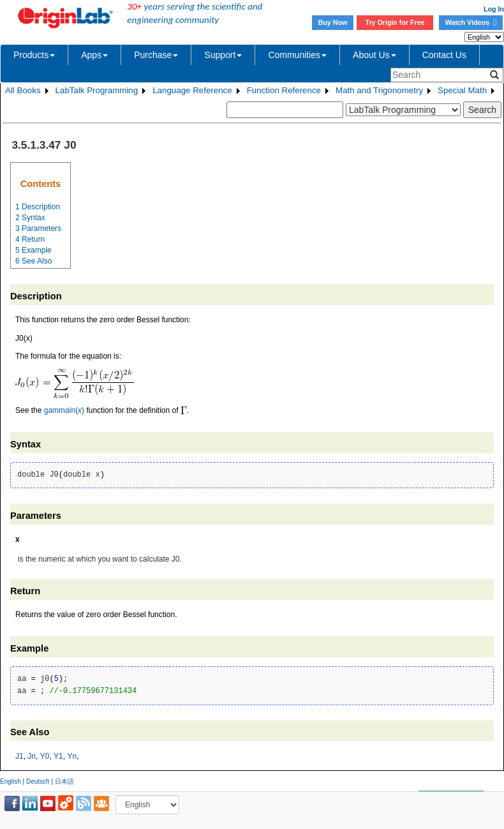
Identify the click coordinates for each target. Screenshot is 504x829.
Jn (32, 756)
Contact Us (444, 55)
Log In (494, 9)
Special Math (462, 90)
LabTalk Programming (97, 90)
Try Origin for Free (395, 22)
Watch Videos (471, 22)
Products (34, 55)
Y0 (45, 756)
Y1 (58, 756)
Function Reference (284, 90)
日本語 (64, 781)
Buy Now (333, 22)
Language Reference (192, 90)
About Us (374, 55)
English (11, 781)
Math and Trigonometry (379, 90)
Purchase (156, 55)
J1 (19, 756)
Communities (297, 55)
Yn (72, 756)
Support (223, 55)
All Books (23, 90)
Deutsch (38, 781)
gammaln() (64, 410)
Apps (94, 55)
